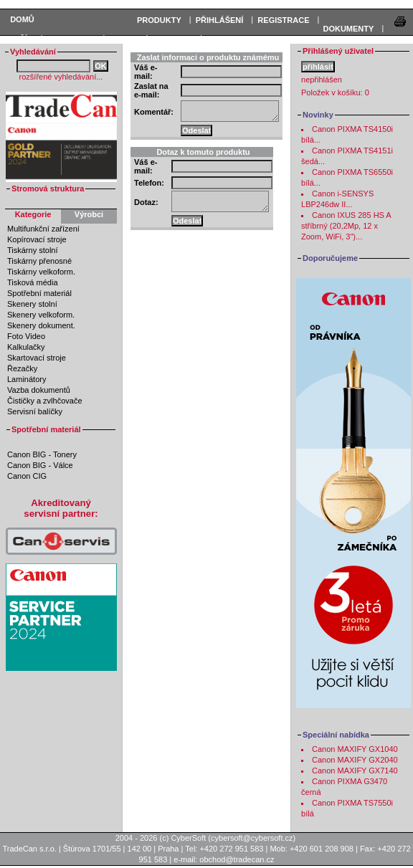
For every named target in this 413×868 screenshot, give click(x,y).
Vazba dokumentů (39, 390)
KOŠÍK (20, 39)
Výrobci (89, 214)
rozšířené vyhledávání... (61, 77)
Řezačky (22, 368)
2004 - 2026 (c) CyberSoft (161, 838)
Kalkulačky (26, 347)
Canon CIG (27, 476)
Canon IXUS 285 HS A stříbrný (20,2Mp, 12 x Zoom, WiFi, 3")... (346, 226)
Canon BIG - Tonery (42, 454)
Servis (123, 39)
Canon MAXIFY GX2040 (355, 760)
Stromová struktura (48, 189)
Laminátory (27, 379)
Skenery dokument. (41, 325)
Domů (22, 19)
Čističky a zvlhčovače (45, 401)
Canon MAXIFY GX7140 (355, 771)
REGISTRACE (283, 20)
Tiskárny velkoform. (41, 272)
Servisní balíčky (35, 411)
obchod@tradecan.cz (237, 859)
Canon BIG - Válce (40, 465)
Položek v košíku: (335, 92)
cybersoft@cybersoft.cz (252, 838)
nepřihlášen (322, 80)
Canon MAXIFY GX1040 (355, 749)
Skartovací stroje (37, 358)
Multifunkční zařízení (43, 229)
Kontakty (228, 39)
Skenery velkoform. (41, 315)
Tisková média (33, 282)
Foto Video (26, 336)
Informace (71, 39)
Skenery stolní (32, 304)
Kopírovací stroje (37, 239)
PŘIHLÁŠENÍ (220, 20)
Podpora (173, 39)
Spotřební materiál (39, 293)
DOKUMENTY (348, 29)
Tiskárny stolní (33, 250)
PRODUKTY (159, 20)
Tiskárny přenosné (39, 261)
